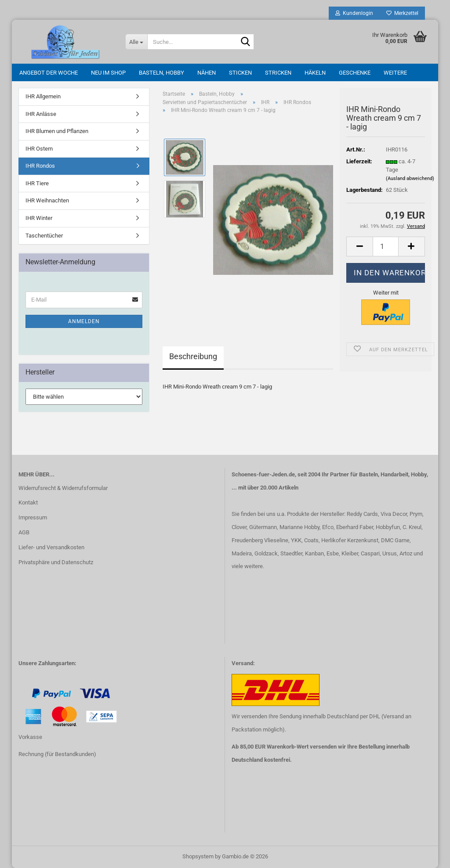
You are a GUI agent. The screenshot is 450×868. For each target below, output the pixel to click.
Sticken (240, 73)
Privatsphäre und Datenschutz (56, 562)
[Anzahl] (386, 247)
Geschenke (355, 73)
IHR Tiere (37, 183)
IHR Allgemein (43, 96)
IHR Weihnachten (47, 200)
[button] (359, 247)
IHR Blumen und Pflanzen (57, 131)
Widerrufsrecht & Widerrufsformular (63, 488)
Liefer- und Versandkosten (51, 547)
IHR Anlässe (41, 114)
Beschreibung (193, 356)
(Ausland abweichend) (410, 178)
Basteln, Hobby (161, 73)
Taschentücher (44, 236)
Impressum (33, 517)
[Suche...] (136, 42)
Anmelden (84, 321)
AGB (24, 532)
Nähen (207, 73)
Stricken (278, 73)
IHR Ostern (39, 149)
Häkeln (315, 73)
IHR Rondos (40, 166)
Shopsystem (198, 856)
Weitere (395, 73)
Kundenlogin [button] (354, 13)
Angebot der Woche (49, 73)
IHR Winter (39, 218)
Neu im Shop (108, 73)
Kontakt (28, 502)
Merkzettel (402, 13)
